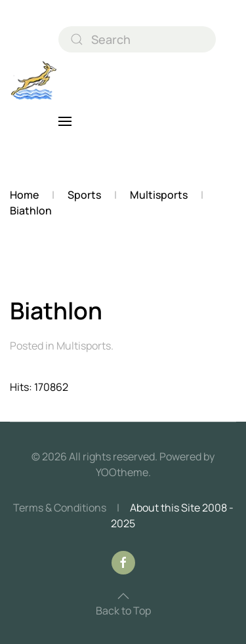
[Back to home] (34, 80)
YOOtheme (122, 472)
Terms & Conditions (60, 508)
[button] (65, 121)
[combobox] (137, 39)
